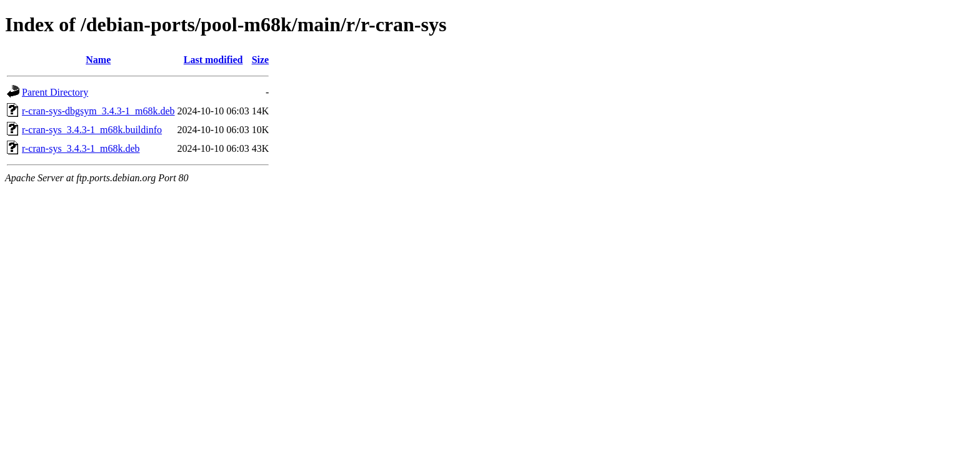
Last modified (213, 60)
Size (261, 60)
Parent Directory (55, 92)
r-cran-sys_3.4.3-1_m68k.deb (81, 148)
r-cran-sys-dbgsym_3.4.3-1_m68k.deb (98, 111)
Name (98, 60)
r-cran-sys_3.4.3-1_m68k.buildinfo (92, 130)
